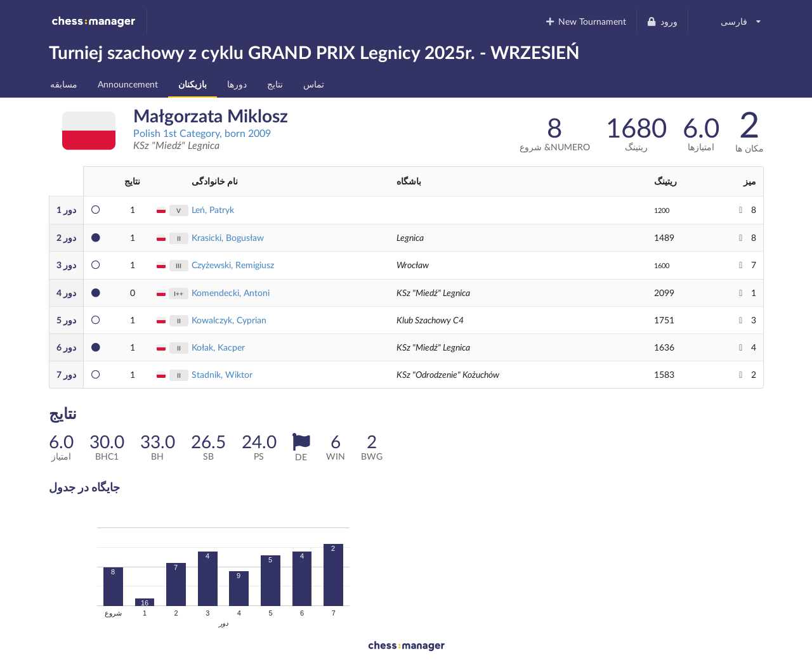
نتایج (275, 84)
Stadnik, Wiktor (222, 374)
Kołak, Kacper (218, 347)
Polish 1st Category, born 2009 (202, 133)
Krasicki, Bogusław (228, 237)
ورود (662, 21)
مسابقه (64, 84)
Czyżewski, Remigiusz (233, 265)
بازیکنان (193, 84)
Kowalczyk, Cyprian (229, 320)
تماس (314, 84)
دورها (237, 84)
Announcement (128, 84)
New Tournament (585, 21)
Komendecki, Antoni (231, 293)
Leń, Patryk (213, 210)
